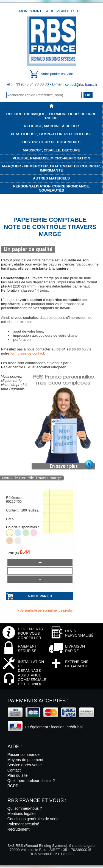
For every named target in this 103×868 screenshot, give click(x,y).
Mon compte (32, 11)
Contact (14, 770)
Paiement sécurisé (23, 824)
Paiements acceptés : (38, 701)
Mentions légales (22, 814)
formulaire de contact (27, 353)
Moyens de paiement (25, 760)
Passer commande (23, 754)
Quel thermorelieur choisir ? (31, 781)
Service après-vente (25, 765)
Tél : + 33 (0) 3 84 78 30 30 (27, 84)
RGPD (13, 786)
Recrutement (19, 829)
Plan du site (69, 11)
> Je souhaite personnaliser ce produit (45, 610)
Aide (50, 11)
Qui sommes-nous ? (25, 808)
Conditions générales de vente (34, 819)
